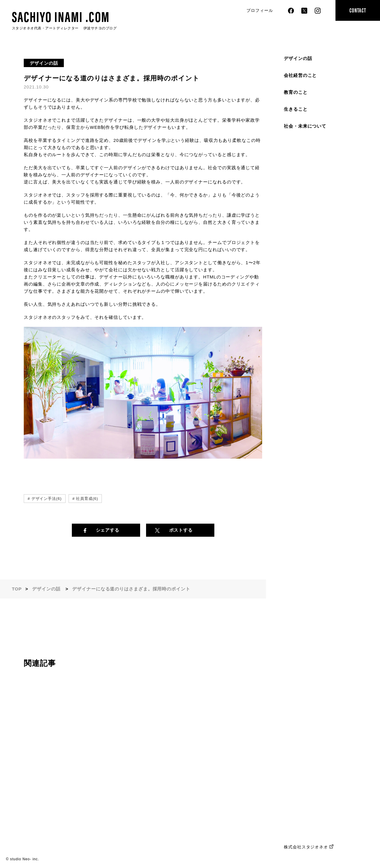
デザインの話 (298, 58)
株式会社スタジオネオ (306, 847)
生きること (296, 109)
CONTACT (358, 10)
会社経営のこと (300, 75)
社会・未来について (305, 126)
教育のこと (296, 92)
